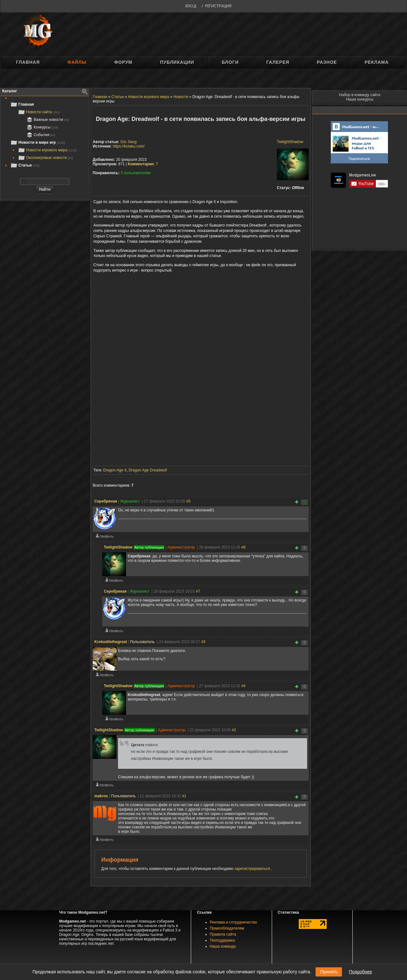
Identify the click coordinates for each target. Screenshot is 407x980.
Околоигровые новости (45, 158)
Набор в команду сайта (360, 95)
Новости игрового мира (47, 150)
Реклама (377, 62)
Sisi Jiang (128, 142)
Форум (123, 62)
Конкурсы (42, 127)
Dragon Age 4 (115, 470)
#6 (243, 547)
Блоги (230, 62)
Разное (327, 62)
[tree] (45, 135)
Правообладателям (227, 928)
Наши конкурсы (360, 99)
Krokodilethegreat (111, 642)
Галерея (278, 62)
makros (101, 796)
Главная (28, 62)
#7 (198, 591)
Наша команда (223, 946)
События (40, 135)
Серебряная (106, 501)
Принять (329, 972)
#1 (184, 796)
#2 (234, 730)
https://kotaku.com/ (129, 146)
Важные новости (47, 120)
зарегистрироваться (253, 869)
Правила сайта (223, 934)
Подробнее (360, 972)
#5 (188, 501)
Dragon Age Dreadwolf (148, 470)
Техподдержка (223, 940)
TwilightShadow (290, 142)
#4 (243, 686)
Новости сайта (39, 112)
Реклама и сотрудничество (234, 922)
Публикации (177, 62)
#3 (203, 642)
